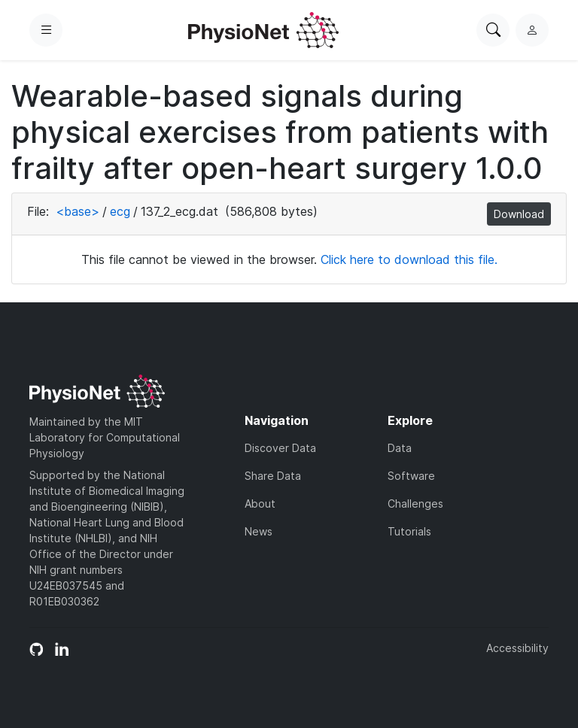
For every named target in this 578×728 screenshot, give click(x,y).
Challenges (415, 504)
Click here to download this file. (409, 259)
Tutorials (409, 531)
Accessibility (517, 648)
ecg (120, 211)
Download (519, 214)
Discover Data (280, 448)
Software (411, 476)
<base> (78, 211)
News (259, 531)
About (260, 504)
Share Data (273, 476)
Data (400, 448)
